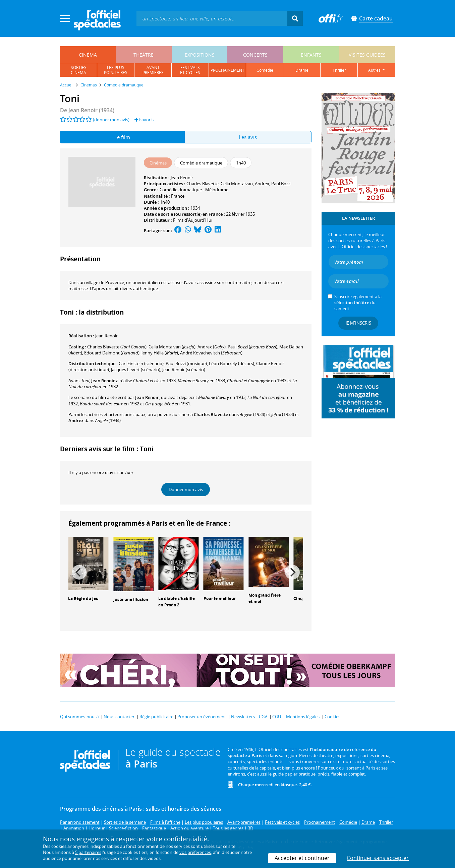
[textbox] (212, 18)
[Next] (292, 572)
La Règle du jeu (83, 598)
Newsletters (243, 717)
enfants (311, 55)
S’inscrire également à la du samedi (358, 303)
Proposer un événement (202, 717)
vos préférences (195, 852)
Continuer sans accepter (378, 858)
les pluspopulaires (116, 70)
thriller (339, 70)
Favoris (144, 120)
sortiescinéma (79, 70)
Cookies (332, 717)
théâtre (144, 55)
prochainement (227, 70)
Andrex (262, 184)
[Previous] (79, 572)
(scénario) (184, 370)
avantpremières (153, 70)
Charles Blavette (203, 184)
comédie (265, 70)
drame (302, 70)
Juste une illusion (131, 599)
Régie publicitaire (156, 717)
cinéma (88, 55)
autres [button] (375, 70)
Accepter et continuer (302, 858)
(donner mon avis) (111, 120)
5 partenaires (88, 852)
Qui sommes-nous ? (80, 717)
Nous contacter (119, 717)
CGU (277, 717)
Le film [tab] (122, 137)
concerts (255, 55)
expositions (200, 55)
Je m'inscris (358, 323)
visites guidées (367, 55)
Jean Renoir (182, 178)
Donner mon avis (186, 489)
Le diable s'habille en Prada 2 (177, 602)
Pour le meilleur (220, 598)
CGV (263, 717)
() (117, 347)
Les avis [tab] (248, 137)
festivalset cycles (190, 70)
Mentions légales (303, 717)
